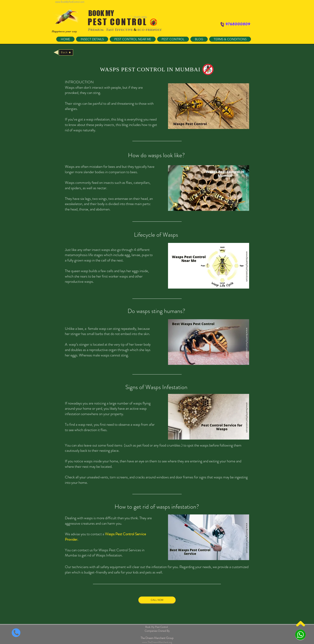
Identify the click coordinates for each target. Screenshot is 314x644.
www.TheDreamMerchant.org (157, 642)
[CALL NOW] (157, 600)
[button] (133, 39)
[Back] (66, 52)
